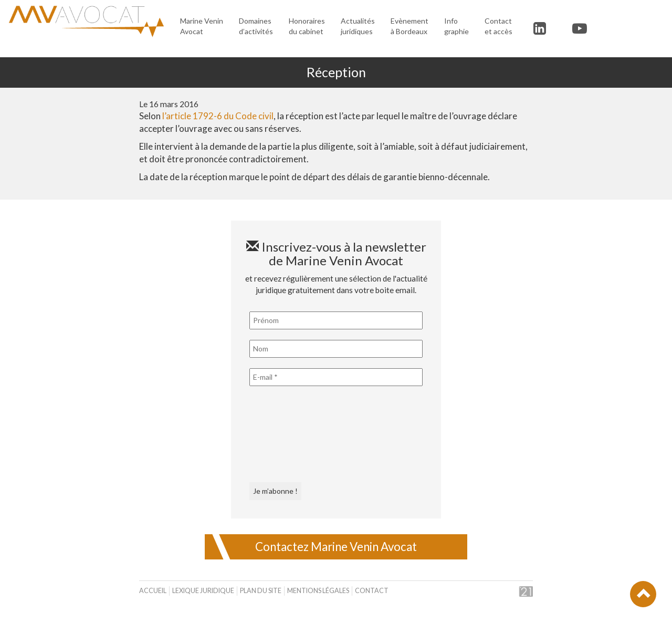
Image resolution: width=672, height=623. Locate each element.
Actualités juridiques (358, 26)
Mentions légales (318, 591)
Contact (372, 591)
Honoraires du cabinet (307, 26)
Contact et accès (498, 26)
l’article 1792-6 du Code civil (218, 116)
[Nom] (336, 349)
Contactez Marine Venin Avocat (336, 547)
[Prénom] (336, 320)
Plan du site (261, 591)
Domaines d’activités (256, 26)
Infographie (456, 26)
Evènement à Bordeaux (409, 26)
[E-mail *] (336, 377)
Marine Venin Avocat (202, 26)
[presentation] (292, 434)
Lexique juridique (203, 591)
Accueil (153, 591)
